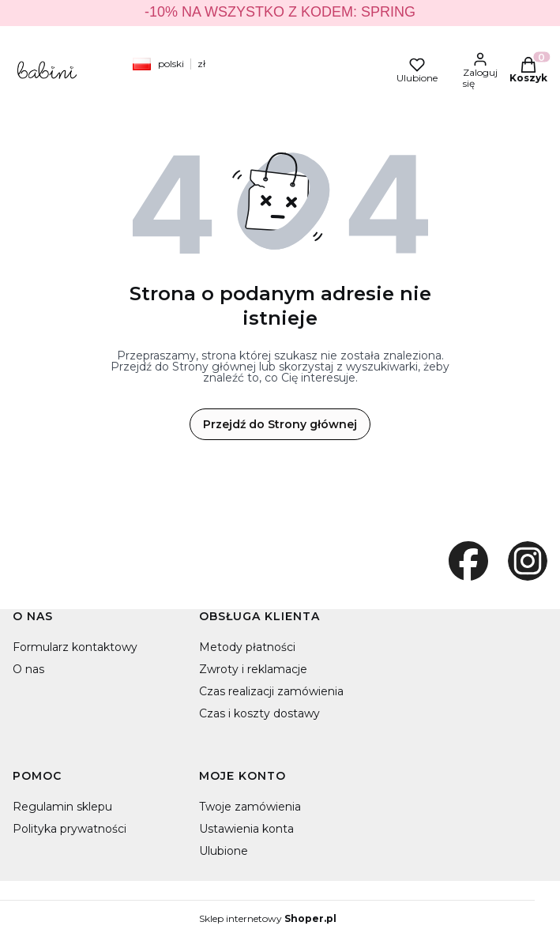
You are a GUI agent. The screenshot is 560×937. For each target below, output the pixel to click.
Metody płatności (247, 647)
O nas (28, 669)
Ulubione (224, 851)
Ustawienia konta (246, 829)
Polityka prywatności (70, 829)
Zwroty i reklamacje (253, 669)
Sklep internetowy (268, 919)
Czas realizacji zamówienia (271, 691)
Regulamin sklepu (62, 807)
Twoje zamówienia (250, 807)
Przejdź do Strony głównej (280, 424)
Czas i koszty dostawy (259, 713)
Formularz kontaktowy (75, 647)
